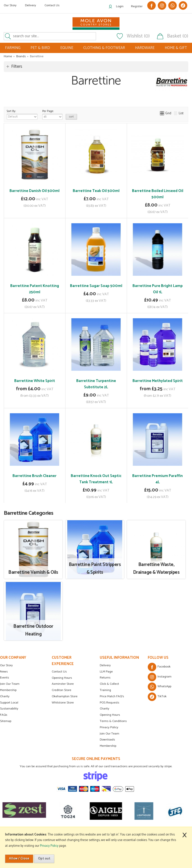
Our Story (10, 5)
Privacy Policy (109, 727)
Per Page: (52, 114)
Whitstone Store (63, 703)
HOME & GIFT (176, 48)
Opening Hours (62, 678)
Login (120, 6)
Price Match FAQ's (112, 696)
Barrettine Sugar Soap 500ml (96, 286)
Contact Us (52, 5)
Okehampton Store (65, 696)
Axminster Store (63, 684)
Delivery (30, 5)
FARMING (13, 48)
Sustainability (9, 709)
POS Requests (109, 703)
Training (105, 690)
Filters (17, 66)
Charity (5, 696)
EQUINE (67, 48)
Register (137, 6)
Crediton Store (61, 690)
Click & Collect (109, 684)
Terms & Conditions (113, 721)
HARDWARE (145, 48)
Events (4, 678)
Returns (105, 678)
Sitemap (6, 721)
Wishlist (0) (138, 36)
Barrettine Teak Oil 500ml (96, 191)
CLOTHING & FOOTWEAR (104, 48)
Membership (8, 690)
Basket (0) (178, 36)
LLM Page (106, 672)
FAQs (4, 715)
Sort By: (22, 114)
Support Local (9, 703)
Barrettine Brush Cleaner (34, 476)
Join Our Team (10, 684)
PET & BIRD (40, 48)
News (4, 672)
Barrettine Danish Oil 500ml (34, 191)
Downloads (107, 740)
